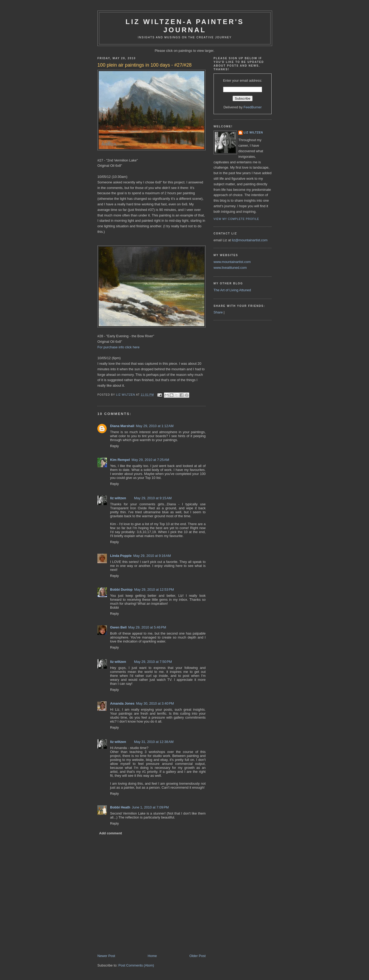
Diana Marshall (122, 426)
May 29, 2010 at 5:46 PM (147, 627)
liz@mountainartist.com (250, 240)
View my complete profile (236, 219)
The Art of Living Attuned (232, 290)
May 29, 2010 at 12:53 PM (154, 590)
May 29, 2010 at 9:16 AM (152, 556)
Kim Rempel (120, 460)
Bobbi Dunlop (121, 590)
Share (218, 312)
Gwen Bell (118, 627)
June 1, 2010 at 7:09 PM (150, 807)
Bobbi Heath (120, 807)
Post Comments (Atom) (136, 965)
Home (152, 956)
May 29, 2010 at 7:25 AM (150, 460)
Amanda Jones (122, 703)
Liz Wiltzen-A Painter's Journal (185, 26)
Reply (114, 446)
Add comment (111, 833)
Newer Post (106, 956)
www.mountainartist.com (232, 262)
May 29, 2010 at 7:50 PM (153, 662)
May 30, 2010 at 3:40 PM (155, 703)
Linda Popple (121, 556)
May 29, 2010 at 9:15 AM (153, 498)
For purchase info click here (119, 347)
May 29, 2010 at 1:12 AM (155, 426)
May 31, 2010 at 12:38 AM (154, 742)
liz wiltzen (118, 498)
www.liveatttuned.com (230, 268)
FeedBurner (253, 107)
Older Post (198, 956)
